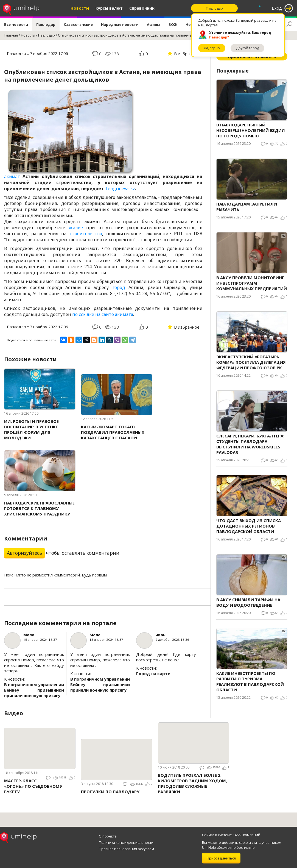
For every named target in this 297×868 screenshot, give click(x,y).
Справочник (142, 8)
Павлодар (46, 24)
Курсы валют (109, 8)
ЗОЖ (173, 24)
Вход (277, 8)
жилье (76, 228)
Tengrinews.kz (120, 188)
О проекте (108, 836)
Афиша (154, 24)
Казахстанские (78, 24)
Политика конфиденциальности (126, 842)
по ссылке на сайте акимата (103, 314)
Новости (80, 8)
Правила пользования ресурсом (126, 849)
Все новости (16, 24)
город (119, 287)
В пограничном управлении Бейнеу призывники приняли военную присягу (34, 690)
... (40, 433)
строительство (86, 234)
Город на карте (153, 673)
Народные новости (120, 24)
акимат (12, 176)
